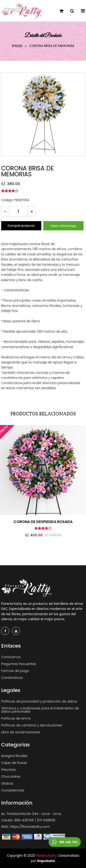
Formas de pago (15, 671)
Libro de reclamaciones (21, 732)
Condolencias (13, 790)
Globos (7, 783)
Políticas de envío (16, 718)
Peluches (8, 770)
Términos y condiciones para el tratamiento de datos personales (40, 710)
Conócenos (11, 657)
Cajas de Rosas (14, 763)
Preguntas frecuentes (19, 664)
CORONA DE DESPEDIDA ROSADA (43, 522)
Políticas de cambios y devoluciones (32, 725)
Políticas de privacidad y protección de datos (39, 701)
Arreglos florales (14, 756)
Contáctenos (12, 678)
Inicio (17, 46)
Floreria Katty (46, 856)
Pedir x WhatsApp (64, 226)
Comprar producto (21, 226)
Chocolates (11, 777)
